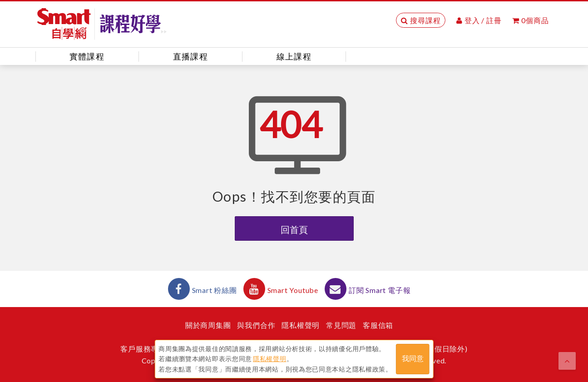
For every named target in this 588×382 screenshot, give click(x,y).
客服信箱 (378, 325)
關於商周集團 (208, 325)
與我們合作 (256, 325)
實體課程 (87, 56)
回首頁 (294, 229)
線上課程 (294, 56)
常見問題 (341, 325)
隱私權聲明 (301, 325)
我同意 (413, 359)
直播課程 (190, 56)
